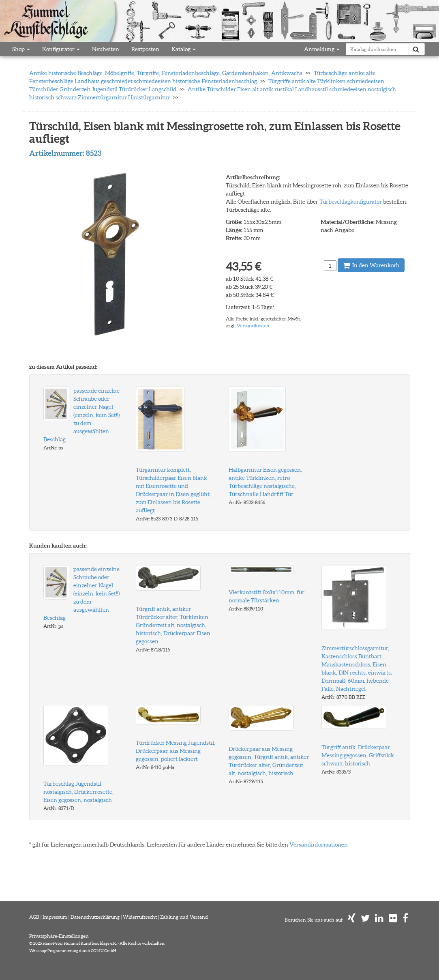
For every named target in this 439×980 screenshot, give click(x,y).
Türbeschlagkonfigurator (351, 202)
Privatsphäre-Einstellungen (59, 936)
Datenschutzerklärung (95, 917)
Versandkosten (253, 326)
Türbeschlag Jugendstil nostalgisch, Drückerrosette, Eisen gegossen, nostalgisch (78, 792)
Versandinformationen (319, 845)
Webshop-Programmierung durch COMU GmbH (73, 951)
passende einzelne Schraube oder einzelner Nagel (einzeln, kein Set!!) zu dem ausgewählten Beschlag (81, 415)
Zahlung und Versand (184, 917)
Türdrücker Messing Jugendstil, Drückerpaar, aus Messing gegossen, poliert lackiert (176, 751)
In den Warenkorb (371, 265)
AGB (34, 917)
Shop (21, 49)
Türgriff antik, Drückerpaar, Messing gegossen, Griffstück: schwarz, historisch (358, 755)
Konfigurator (61, 49)
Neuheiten (106, 49)
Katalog (184, 49)
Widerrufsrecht (140, 917)
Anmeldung (322, 49)
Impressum (55, 917)
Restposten (145, 49)
